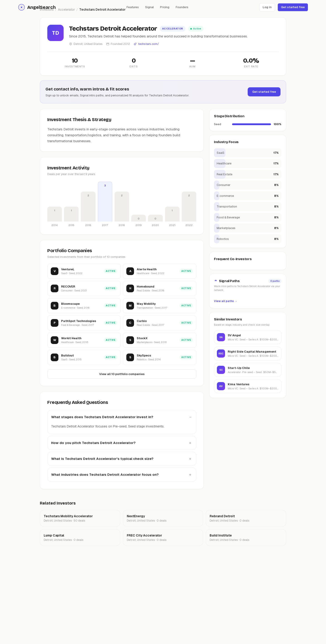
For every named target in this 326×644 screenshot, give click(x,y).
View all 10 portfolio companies (122, 374)
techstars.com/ (146, 44)
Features (133, 7)
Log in (267, 7)
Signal (149, 7)
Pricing (165, 7)
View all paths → (226, 301)
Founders (182, 7)
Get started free (293, 7)
